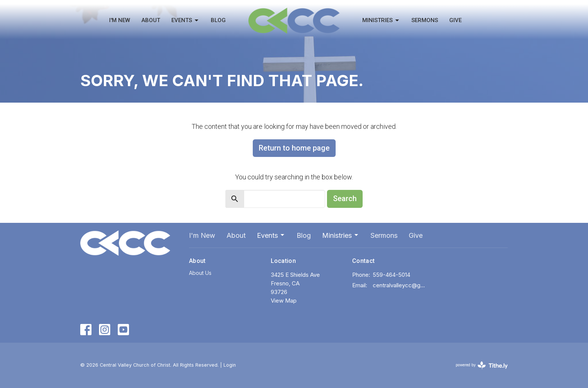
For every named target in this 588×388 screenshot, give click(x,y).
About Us (200, 273)
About (151, 20)
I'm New (120, 20)
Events (185, 21)
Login (230, 365)
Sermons (425, 20)
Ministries (381, 21)
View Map (284, 301)
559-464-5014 (391, 275)
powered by (482, 365)
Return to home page (294, 148)
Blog (218, 20)
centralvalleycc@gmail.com (400, 285)
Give (455, 20)
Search (345, 198)
